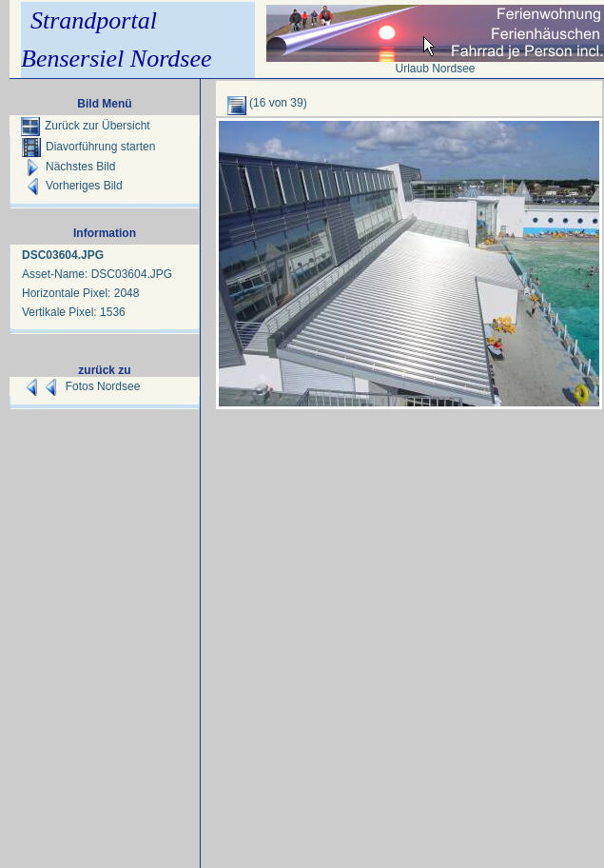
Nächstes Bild (68, 167)
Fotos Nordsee (103, 386)
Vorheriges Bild (72, 186)
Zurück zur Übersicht (86, 126)
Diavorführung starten (88, 147)
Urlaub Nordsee (435, 69)
